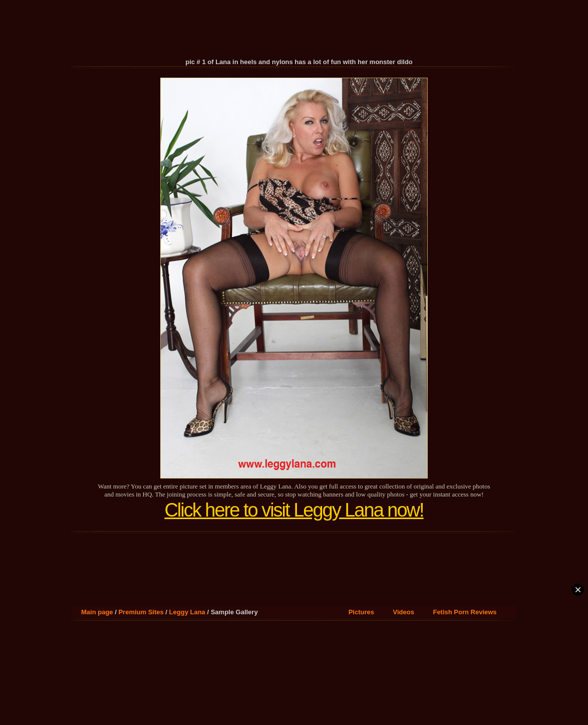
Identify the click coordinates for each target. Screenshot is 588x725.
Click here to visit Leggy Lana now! (294, 510)
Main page (97, 612)
